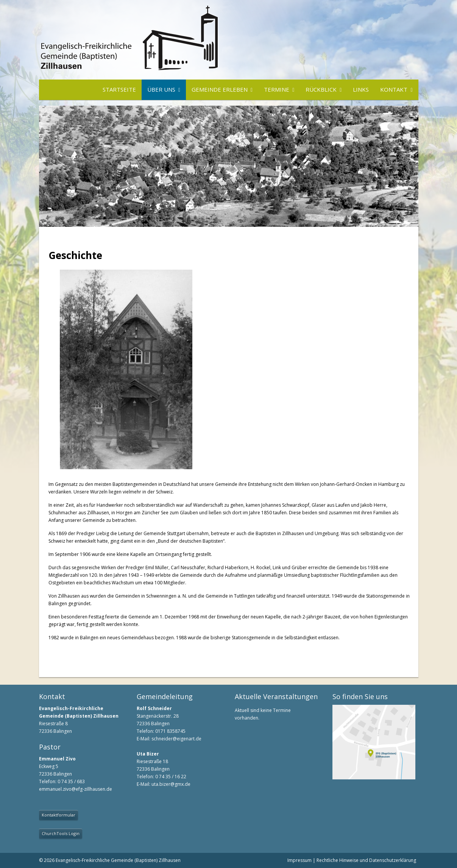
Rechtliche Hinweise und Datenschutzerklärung (366, 860)
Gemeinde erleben (220, 89)
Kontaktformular (58, 815)
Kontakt (394, 89)
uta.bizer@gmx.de (171, 784)
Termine (277, 89)
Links (361, 89)
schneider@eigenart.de (176, 739)
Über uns (161, 89)
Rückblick (321, 89)
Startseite (119, 89)
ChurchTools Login (61, 833)
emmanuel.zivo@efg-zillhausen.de (76, 789)
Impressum (299, 860)
